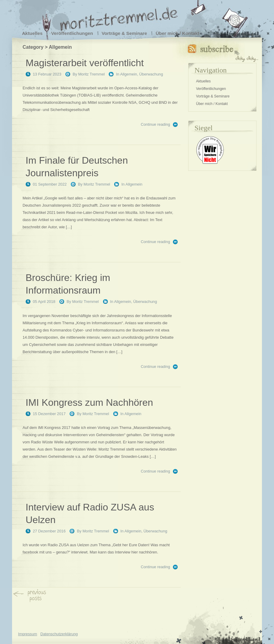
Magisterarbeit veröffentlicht (85, 63)
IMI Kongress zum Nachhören (89, 402)
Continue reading (156, 124)
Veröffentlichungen (72, 33)
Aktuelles (32, 33)
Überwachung (151, 74)
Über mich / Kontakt (177, 33)
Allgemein (129, 74)
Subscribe (223, 52)
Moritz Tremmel (92, 74)
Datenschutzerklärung (59, 634)
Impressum (28, 634)
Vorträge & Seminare (125, 33)
